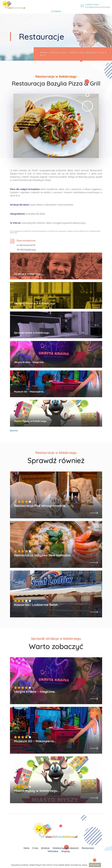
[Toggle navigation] (56, 11)
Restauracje (88, 848)
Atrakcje (45, 848)
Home (26, 848)
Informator (53, 851)
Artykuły (66, 851)
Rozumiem (95, 865)
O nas (35, 848)
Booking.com (14, 430)
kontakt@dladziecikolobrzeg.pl (98, 7)
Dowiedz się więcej (79, 865)
